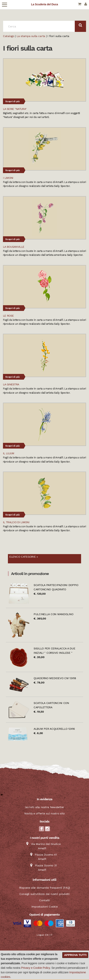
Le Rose (8, 316)
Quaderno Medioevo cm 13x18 (55, 678)
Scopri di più (12, 101)
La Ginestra (11, 384)
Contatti (44, 900)
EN (47, 935)
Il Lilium (9, 453)
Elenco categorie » (24, 557)
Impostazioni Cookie (45, 907)
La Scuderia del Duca (44, 4)
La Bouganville (14, 247)
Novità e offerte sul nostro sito (44, 813)
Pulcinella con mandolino (53, 614)
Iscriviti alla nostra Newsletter (44, 807)
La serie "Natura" (15, 109)
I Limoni (8, 178)
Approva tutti (75, 955)
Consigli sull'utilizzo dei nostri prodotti (44, 894)
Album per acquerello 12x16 (54, 729)
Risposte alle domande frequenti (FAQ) (45, 888)
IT (51, 935)
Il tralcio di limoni (16, 522)
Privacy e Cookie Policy (36, 968)
